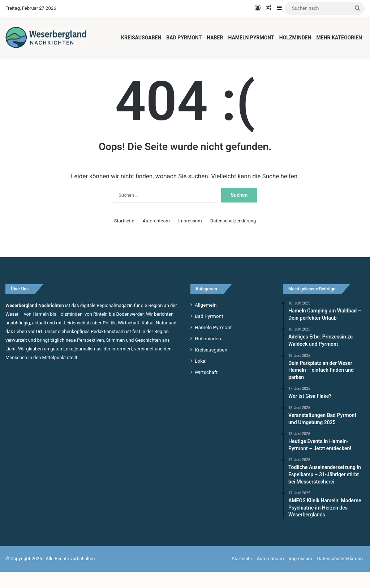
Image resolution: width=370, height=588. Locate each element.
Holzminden (295, 38)
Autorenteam (156, 237)
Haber (215, 38)
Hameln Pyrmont (251, 38)
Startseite (124, 237)
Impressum (190, 237)
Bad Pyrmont (184, 38)
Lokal (201, 377)
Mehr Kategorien (339, 38)
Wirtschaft (206, 388)
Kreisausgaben (141, 38)
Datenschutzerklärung (233, 237)
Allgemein (206, 321)
